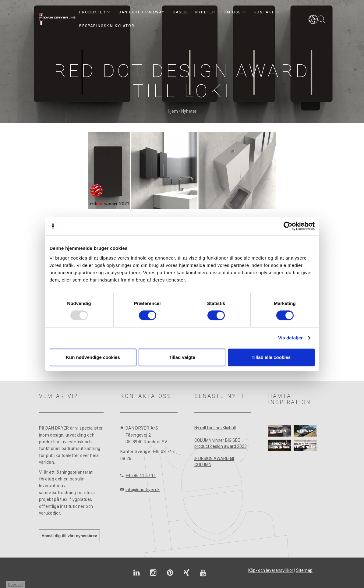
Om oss (235, 12)
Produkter (95, 12)
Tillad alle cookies (271, 357)
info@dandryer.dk (143, 490)
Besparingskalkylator (107, 26)
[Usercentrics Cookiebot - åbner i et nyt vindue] (288, 226)
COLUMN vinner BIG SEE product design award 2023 (221, 443)
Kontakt (266, 12)
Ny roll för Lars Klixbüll (215, 428)
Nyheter (205, 12)
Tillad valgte (182, 357)
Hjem (173, 111)
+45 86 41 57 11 (141, 476)
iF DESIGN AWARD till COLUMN (214, 462)
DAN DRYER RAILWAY (141, 12)
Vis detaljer (290, 338)
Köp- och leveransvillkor (271, 570)
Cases (180, 12)
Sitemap (304, 570)
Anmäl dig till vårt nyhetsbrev (69, 536)
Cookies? (16, 585)
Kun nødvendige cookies (93, 357)
